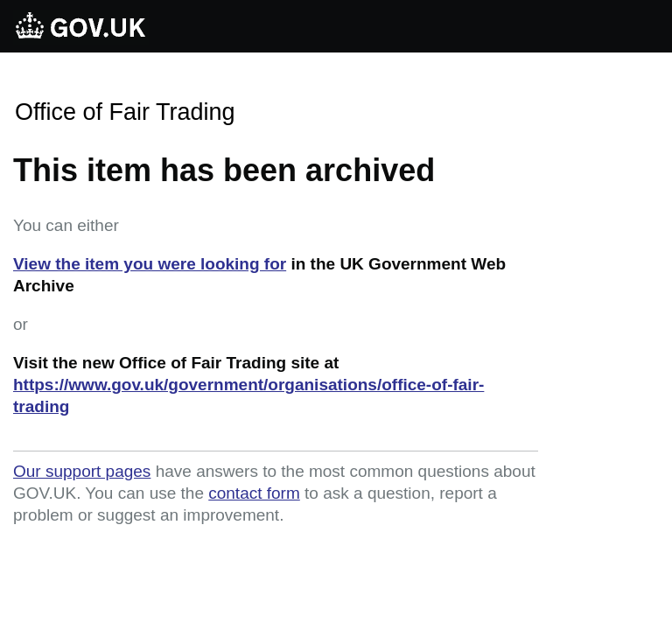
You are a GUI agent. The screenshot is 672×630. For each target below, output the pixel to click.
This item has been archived (224, 170)
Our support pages (82, 471)
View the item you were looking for (150, 264)
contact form (254, 493)
